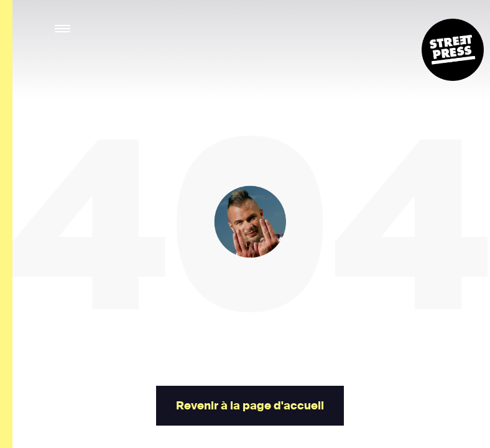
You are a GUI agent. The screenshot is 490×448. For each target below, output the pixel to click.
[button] (63, 29)
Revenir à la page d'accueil (250, 406)
